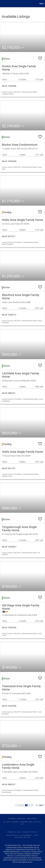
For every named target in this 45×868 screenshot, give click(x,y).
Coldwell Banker (17, 819)
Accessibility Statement (19, 835)
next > (41, 805)
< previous (20, 805)
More (42, 4)
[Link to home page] (2, 4)
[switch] (40, 57)
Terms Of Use (14, 832)
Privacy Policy (30, 832)
